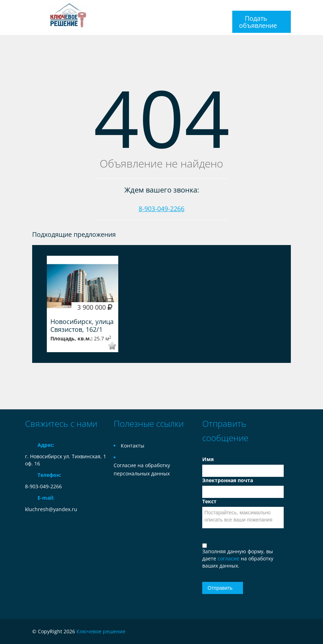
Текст (209, 501)
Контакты (133, 446)
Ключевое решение (101, 631)
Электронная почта (228, 480)
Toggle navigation (31, 8)
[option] (83, 304)
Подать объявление (258, 22)
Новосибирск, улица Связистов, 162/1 (82, 325)
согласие (229, 558)
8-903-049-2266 (161, 209)
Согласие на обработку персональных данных (142, 469)
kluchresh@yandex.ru (51, 509)
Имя (208, 459)
